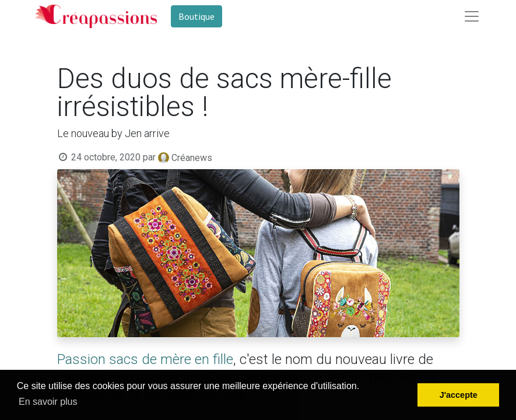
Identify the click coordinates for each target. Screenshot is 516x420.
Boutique (196, 16)
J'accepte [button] (459, 395)
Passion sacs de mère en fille (145, 359)
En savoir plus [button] (48, 402)
